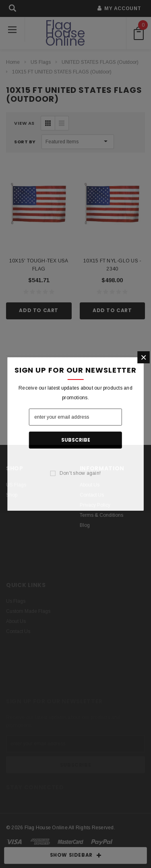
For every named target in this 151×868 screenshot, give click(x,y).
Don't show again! (80, 473)
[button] (143, 357)
